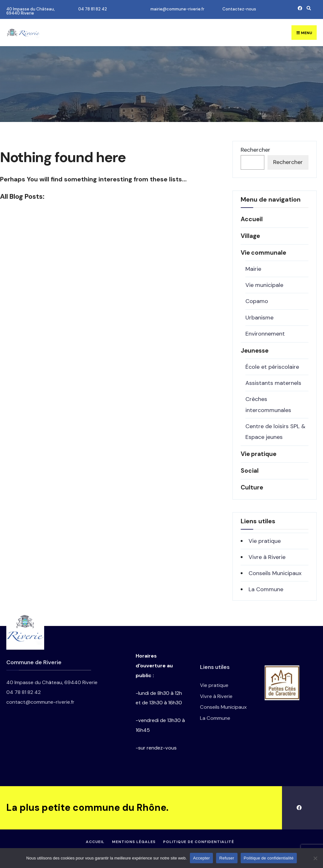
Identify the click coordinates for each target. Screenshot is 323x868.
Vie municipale (264, 285)
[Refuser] (315, 858)
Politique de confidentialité (199, 842)
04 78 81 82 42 (93, 9)
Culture (252, 487)
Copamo (257, 301)
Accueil (252, 219)
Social (250, 471)
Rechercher (255, 150)
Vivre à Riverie (267, 557)
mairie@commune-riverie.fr (177, 9)
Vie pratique (258, 454)
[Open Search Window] (308, 8)
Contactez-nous (239, 9)
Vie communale (263, 253)
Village (250, 236)
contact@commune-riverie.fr (40, 702)
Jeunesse (255, 351)
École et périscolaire (272, 367)
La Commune (266, 589)
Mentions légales (134, 842)
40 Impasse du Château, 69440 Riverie (31, 11)
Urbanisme (259, 318)
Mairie (253, 269)
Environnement (265, 334)
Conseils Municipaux (275, 573)
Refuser (227, 858)
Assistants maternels (273, 383)
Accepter (201, 858)
